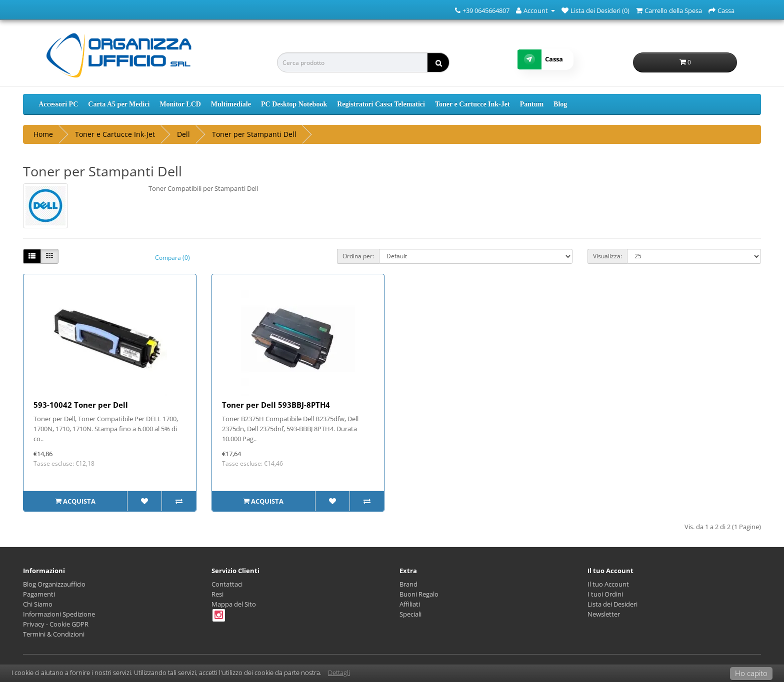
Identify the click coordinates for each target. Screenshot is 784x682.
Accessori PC (58, 104)
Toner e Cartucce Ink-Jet (472, 104)
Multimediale (231, 104)
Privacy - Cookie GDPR (56, 624)
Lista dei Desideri (612, 604)
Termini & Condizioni (54, 634)
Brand (408, 584)
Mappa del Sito (234, 604)
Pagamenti (39, 594)
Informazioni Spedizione (59, 614)
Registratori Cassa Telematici (381, 104)
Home (43, 134)
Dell (183, 134)
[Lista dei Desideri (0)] (595, 10)
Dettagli (339, 673)
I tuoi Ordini (605, 594)
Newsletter (604, 614)
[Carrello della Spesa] (669, 10)
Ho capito (751, 673)
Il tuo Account (608, 584)
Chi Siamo (38, 604)
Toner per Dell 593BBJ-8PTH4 (276, 405)
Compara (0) (172, 258)
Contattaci (227, 584)
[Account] (535, 10)
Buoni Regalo (419, 594)
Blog (560, 104)
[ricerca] (438, 62)
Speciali (410, 614)
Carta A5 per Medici (119, 104)
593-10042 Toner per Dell (81, 405)
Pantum (532, 104)
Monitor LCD (180, 104)
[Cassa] (721, 10)
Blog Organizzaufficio (54, 584)
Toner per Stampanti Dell (254, 134)
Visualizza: (607, 256)
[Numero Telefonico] (458, 10)
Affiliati (410, 604)
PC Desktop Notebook (294, 104)
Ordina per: (358, 256)
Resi (217, 594)
